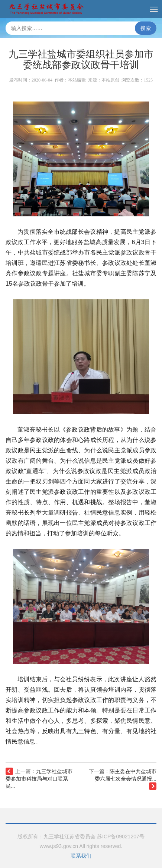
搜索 (146, 28)
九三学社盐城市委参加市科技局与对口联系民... (39, 779)
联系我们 (81, 856)
